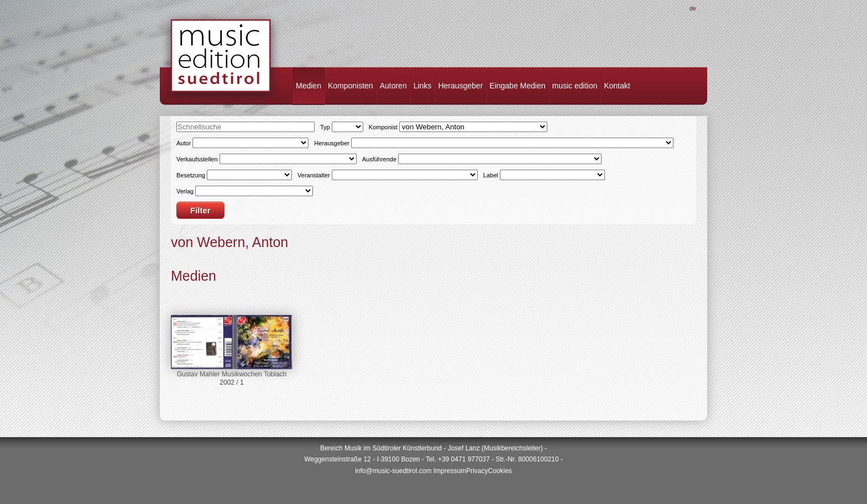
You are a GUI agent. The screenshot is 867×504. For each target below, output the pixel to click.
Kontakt (617, 86)
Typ (325, 127)
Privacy (477, 471)
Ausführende (379, 159)
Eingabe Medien (517, 86)
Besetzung (191, 175)
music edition (575, 86)
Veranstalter (314, 175)
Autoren (393, 86)
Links (423, 86)
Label (491, 175)
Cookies (500, 471)
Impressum (450, 471)
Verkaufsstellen (197, 159)
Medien (309, 86)
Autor (184, 143)
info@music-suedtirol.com (393, 471)
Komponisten (351, 86)
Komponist (383, 127)
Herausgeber (460, 86)
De (693, 8)
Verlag (185, 191)
